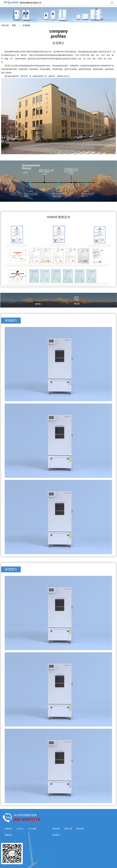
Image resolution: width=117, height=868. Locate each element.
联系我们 (56, 835)
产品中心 (20, 829)
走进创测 (26, 25)
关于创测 (32, 829)
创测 (14, 25)
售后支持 (80, 829)
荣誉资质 (56, 829)
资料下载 (68, 829)
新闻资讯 (8, 835)
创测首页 (8, 829)
